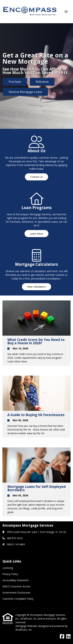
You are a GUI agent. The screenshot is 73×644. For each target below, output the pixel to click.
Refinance (42, 82)
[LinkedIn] (68, 637)
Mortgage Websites (27, 626)
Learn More (36, 234)
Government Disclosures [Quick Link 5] (16, 593)
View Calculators (36, 287)
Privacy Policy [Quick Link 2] (10, 574)
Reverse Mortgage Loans (25, 92)
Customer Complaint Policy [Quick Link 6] (18, 599)
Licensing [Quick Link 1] (8, 568)
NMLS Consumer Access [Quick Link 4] (16, 586)
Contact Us (36, 177)
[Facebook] (62, 637)
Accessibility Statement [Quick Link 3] (16, 580)
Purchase (15, 82)
